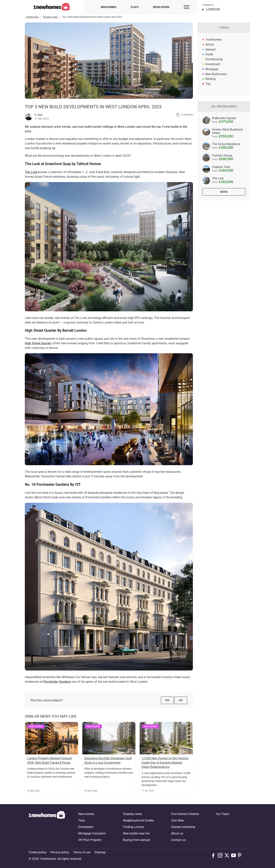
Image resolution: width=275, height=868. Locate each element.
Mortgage (212, 69)
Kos (40, 115)
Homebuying (214, 59)
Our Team (223, 814)
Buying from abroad (136, 840)
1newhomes (214, 40)
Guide (209, 54)
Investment (213, 64)
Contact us (178, 840)
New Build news (216, 74)
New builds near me (136, 833)
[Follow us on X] (228, 855)
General (210, 49)
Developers (161, 7)
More (224, 192)
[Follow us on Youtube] (234, 855)
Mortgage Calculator (92, 833)
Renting (210, 79)
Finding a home (133, 827)
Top (208, 84)
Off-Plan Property (90, 840)
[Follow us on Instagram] (221, 855)
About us (177, 833)
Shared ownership (183, 827)
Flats (135, 7)
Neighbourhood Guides (138, 820)
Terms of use (82, 852)
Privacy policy (60, 852)
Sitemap (100, 852)
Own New (178, 820)
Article (209, 45)
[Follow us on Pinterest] (241, 855)
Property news (133, 814)
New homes (109, 7)
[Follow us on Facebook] (214, 855)
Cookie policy (38, 852)
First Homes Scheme (185, 814)
